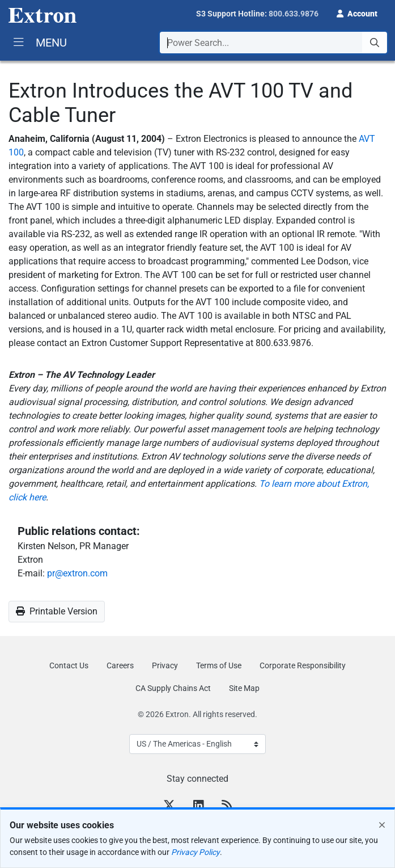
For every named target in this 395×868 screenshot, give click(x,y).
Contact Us (69, 665)
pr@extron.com (77, 573)
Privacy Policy (196, 852)
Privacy (165, 665)
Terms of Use (219, 665)
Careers (120, 665)
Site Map (244, 688)
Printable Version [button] (57, 611)
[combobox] (273, 43)
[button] (357, 12)
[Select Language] (198, 744)
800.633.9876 (294, 14)
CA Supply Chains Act (173, 688)
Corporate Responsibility (303, 665)
